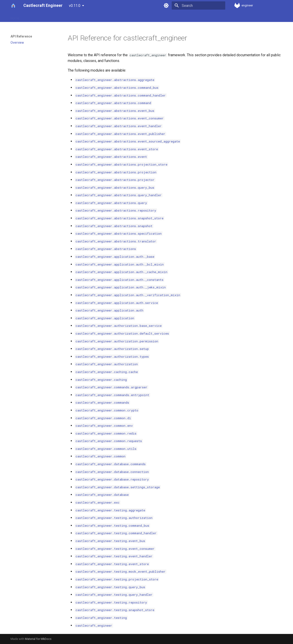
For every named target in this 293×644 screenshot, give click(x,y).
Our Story (32, 17)
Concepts (92, 17)
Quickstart (73, 17)
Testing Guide (159, 17)
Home (15, 17)
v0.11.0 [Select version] (75, 6)
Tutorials (111, 17)
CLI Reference (184, 17)
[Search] (198, 5)
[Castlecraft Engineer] (13, 5)
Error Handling (133, 17)
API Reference (210, 17)
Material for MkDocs (38, 639)
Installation (52, 17)
